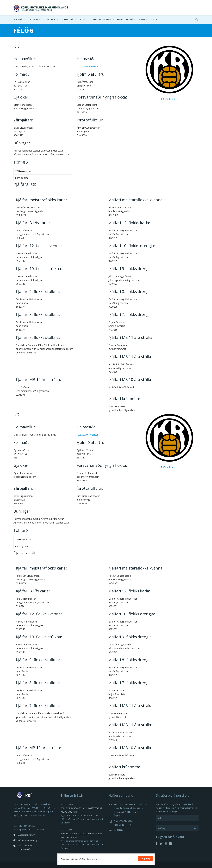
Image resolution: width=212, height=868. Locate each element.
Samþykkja (145, 858)
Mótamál (18, 19)
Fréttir (154, 19)
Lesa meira (92, 859)
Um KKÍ (129, 19)
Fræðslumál (68, 19)
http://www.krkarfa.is (88, 66)
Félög (120, 19)
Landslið (33, 19)
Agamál (84, 19)
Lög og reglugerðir (101, 19)
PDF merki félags (169, 99)
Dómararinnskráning (28, 840)
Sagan (142, 19)
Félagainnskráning (27, 835)
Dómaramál (50, 19)
